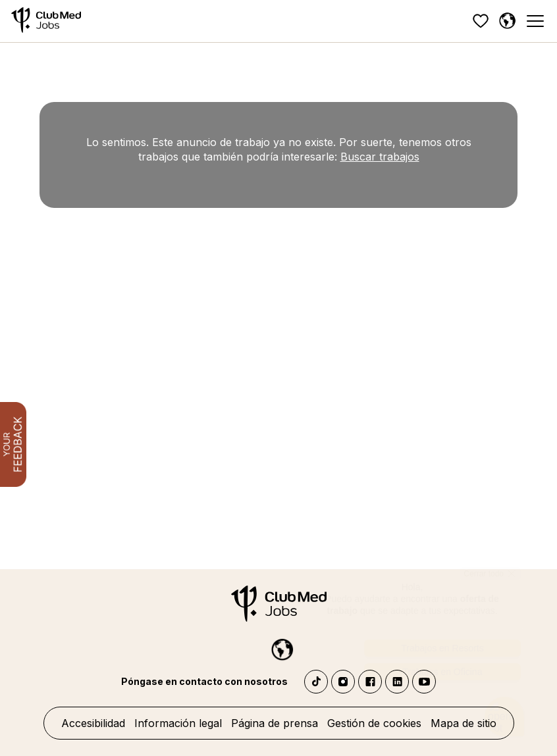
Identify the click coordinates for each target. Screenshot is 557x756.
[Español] (507, 21)
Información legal (178, 723)
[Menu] (535, 21)
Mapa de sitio (464, 723)
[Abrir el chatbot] (505, 700)
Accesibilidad (93, 723)
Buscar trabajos (380, 157)
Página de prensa (275, 723)
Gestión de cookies (374, 723)
